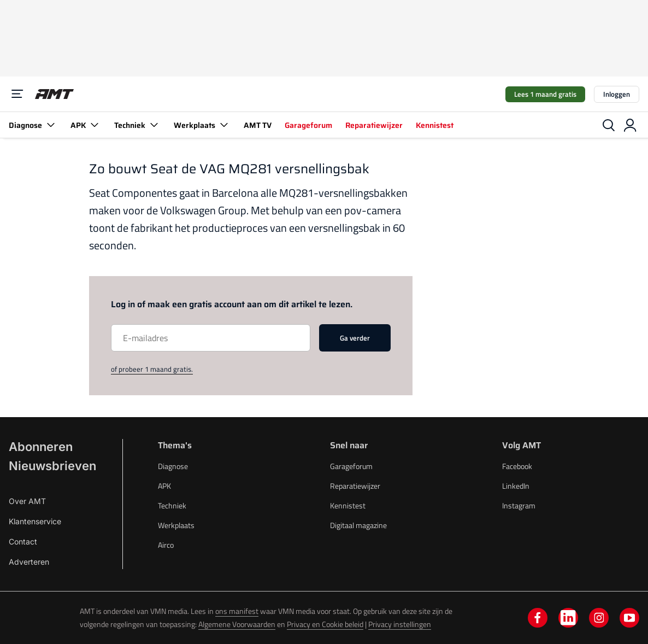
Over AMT (27, 501)
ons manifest (237, 611)
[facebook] (538, 618)
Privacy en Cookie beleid (325, 624)
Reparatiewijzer (374, 125)
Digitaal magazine (358, 525)
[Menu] (17, 94)
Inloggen (617, 94)
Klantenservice (35, 521)
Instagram (519, 505)
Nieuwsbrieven (52, 466)
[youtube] (629, 618)
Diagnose (33, 125)
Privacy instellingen (400, 624)
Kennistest (435, 125)
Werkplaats (202, 125)
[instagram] (599, 618)
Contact (23, 541)
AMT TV (258, 125)
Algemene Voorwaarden (237, 624)
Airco (166, 545)
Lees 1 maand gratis (545, 94)
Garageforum (308, 125)
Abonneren (41, 447)
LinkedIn (516, 486)
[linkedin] (568, 618)
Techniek (137, 125)
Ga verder (355, 338)
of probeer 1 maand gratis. (152, 369)
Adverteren (29, 562)
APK (86, 125)
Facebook (517, 466)
